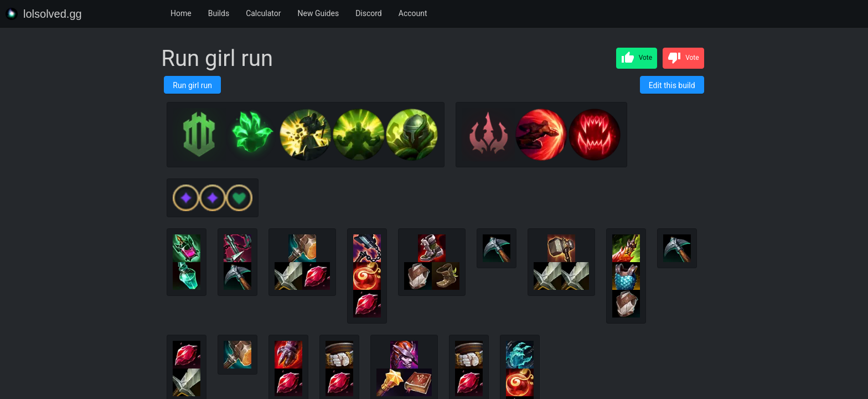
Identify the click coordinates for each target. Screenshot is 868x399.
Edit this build (672, 85)
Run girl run (192, 85)
